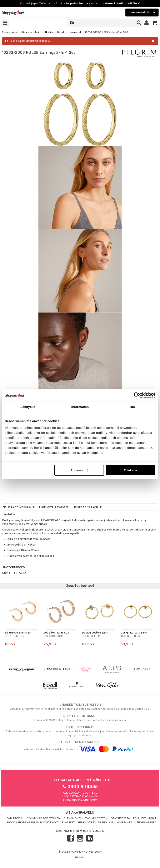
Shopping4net (10, 32)
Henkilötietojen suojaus (96, 823)
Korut (61, 32)
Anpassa (79, 470)
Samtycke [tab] (28, 407)
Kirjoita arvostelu (54, 507)
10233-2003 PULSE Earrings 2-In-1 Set (106, 32)
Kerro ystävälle (88, 507)
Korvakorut (74, 32)
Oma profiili (15, 819)
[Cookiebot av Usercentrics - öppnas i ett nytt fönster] (137, 395)
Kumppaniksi (125, 823)
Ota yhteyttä (120, 819)
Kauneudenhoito (32, 32)
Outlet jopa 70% (33, 4)
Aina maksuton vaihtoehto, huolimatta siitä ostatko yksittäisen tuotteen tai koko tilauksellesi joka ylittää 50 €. (80, 707)
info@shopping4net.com (80, 800)
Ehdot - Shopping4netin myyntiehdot (33, 823)
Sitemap (96, 852)
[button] (155, 23)
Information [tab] (80, 407)
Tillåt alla (130, 470)
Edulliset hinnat (145, 819)
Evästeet (68, 823)
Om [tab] (132, 407)
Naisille (49, 32)
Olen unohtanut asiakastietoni (86, 819)
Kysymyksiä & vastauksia (43, 819)
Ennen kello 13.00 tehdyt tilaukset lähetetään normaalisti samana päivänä (80, 718)
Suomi (80, 858)
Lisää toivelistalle (19, 507)
